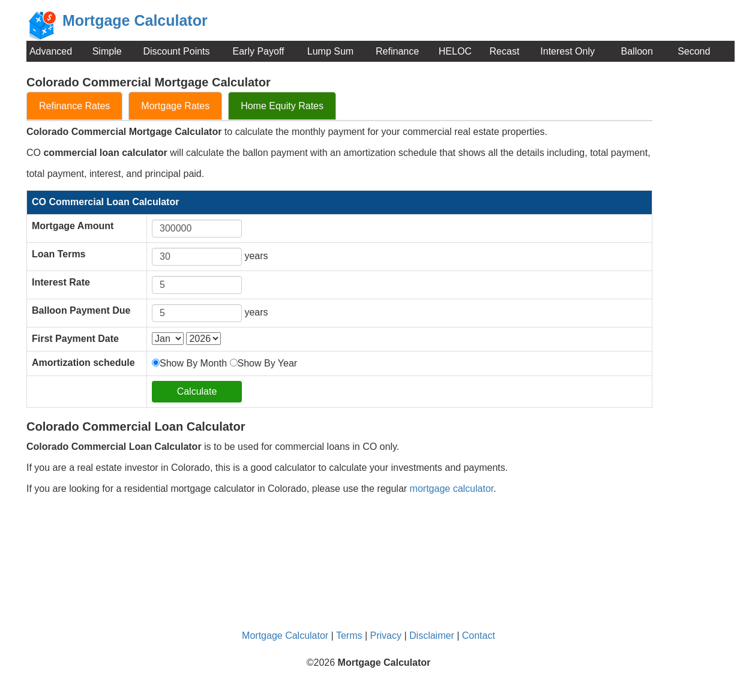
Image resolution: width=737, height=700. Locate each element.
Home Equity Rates (282, 106)
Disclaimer (432, 636)
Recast (505, 51)
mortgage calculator (452, 489)
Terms (349, 636)
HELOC (455, 51)
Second (694, 51)
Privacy (386, 636)
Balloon (637, 51)
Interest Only (567, 51)
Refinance (397, 51)
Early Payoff (259, 51)
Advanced (51, 51)
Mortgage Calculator (285, 636)
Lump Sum (330, 51)
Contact (479, 636)
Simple (107, 51)
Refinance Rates (74, 106)
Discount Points (176, 51)
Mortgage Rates (175, 106)
